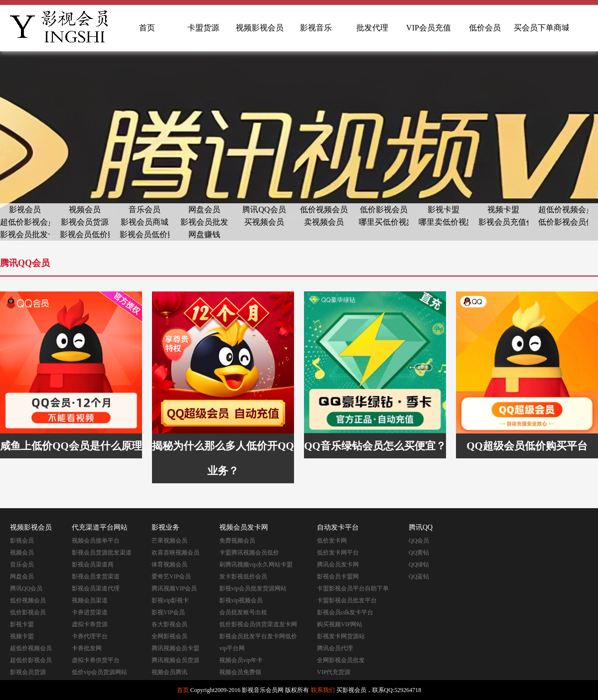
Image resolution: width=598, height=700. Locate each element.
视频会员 (85, 210)
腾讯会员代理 (335, 648)
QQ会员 (419, 541)
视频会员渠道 (90, 600)
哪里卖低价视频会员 (444, 222)
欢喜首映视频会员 (175, 553)
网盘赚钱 (204, 234)
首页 (147, 28)
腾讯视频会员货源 (175, 660)
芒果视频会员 (169, 541)
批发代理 (372, 28)
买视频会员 (264, 222)
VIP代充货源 (334, 672)
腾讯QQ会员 (264, 210)
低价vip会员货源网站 (99, 672)
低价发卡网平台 (338, 553)
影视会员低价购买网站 (145, 234)
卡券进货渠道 (90, 612)
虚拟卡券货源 (90, 624)
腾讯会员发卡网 (338, 564)
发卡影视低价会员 (243, 576)
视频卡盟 (503, 210)
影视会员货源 (85, 222)
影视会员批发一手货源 (25, 234)
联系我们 (323, 690)
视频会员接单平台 (96, 541)
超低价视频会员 (563, 210)
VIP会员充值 (429, 28)
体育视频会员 (169, 564)
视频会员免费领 (240, 672)
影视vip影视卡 (170, 600)
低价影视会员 (384, 210)
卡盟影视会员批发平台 (347, 600)
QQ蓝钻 (419, 576)
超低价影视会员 (25, 222)
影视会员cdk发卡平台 (345, 612)
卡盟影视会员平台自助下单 (353, 588)
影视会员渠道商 (93, 564)
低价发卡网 (332, 541)
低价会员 (485, 28)
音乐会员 (145, 210)
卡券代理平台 (90, 636)
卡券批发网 (87, 648)
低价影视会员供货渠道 (563, 222)
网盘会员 (204, 210)
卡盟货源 (203, 28)
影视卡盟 (444, 210)
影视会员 (25, 210)
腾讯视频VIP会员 (174, 588)
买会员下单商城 (541, 28)
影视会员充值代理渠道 (503, 222)
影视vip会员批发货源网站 (253, 588)
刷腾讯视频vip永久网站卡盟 (256, 564)
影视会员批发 (204, 222)
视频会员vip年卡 (241, 660)
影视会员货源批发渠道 (102, 553)
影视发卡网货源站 (341, 636)
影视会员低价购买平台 (85, 234)
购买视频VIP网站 (340, 624)
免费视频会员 (237, 541)
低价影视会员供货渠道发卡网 (258, 624)
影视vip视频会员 (241, 600)
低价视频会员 (324, 210)
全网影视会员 (169, 636)
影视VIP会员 (168, 612)
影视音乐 (316, 28)
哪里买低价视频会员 (384, 222)
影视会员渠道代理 (96, 588)
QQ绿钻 (419, 564)
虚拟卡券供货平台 (96, 660)
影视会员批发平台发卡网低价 (258, 636)
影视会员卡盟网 (338, 576)
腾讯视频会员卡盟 (175, 648)
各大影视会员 (169, 624)
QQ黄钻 (419, 553)
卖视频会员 (324, 222)
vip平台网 (232, 648)
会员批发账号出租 (243, 612)
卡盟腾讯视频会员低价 (249, 553)
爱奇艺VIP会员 (171, 576)
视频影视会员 (260, 28)
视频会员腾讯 (169, 672)
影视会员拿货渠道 (96, 576)
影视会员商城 (145, 222)
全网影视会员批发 (341, 660)
